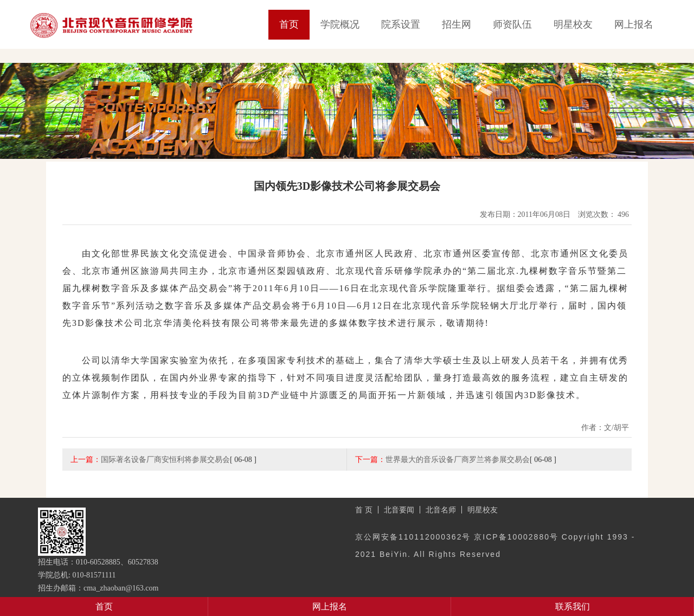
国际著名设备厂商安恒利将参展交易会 (165, 459)
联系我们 (573, 607)
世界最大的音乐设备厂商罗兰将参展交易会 (458, 459)
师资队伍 (512, 24)
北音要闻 (399, 510)
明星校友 (573, 24)
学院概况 (340, 24)
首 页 (364, 510)
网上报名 (634, 24)
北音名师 (441, 510)
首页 (289, 24)
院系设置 (401, 24)
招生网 (457, 24)
